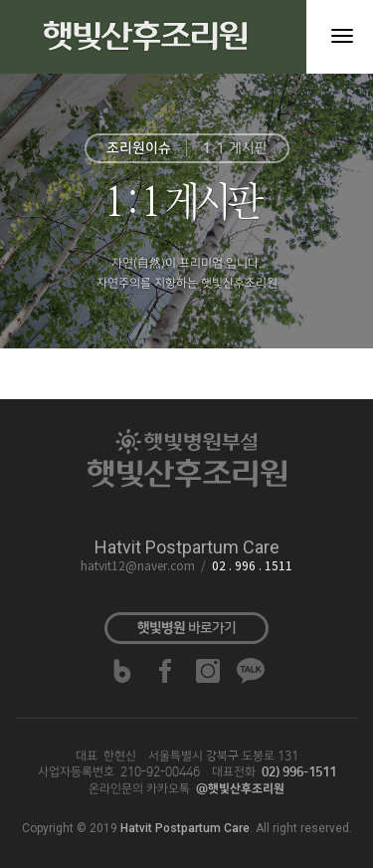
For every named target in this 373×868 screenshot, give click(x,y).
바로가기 (186, 628)
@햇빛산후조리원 (240, 789)
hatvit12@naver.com (138, 567)
